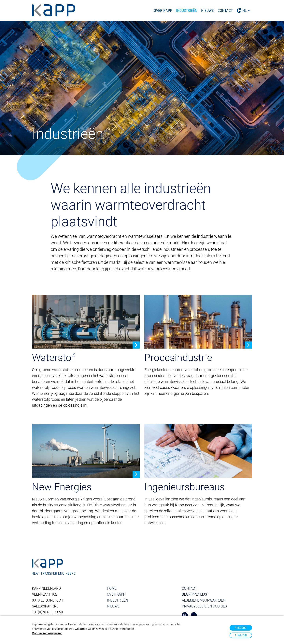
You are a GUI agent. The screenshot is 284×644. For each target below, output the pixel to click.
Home (112, 588)
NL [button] (242, 10)
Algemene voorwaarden (204, 600)
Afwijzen (241, 635)
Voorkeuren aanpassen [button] (47, 633)
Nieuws (207, 10)
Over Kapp (163, 10)
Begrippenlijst (195, 594)
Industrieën (187, 10)
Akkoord (241, 628)
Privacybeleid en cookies (204, 606)
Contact (225, 10)
